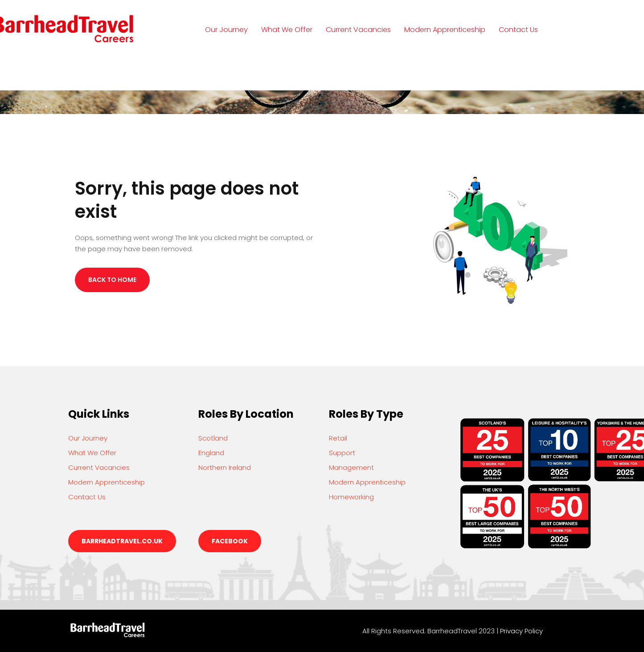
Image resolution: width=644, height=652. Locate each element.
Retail (338, 438)
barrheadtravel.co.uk (122, 541)
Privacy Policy (521, 631)
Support (342, 453)
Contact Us (518, 30)
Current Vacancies (358, 30)
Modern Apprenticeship (445, 30)
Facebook (230, 541)
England (211, 453)
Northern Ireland (225, 467)
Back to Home (112, 280)
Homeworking (351, 497)
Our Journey (226, 30)
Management (351, 467)
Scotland (213, 438)
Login (223, 71)
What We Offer (287, 30)
